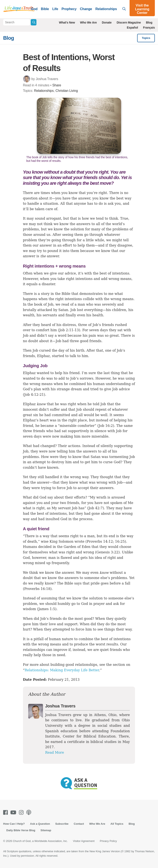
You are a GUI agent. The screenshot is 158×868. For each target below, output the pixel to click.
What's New (67, 22)
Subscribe (62, 824)
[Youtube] (14, 812)
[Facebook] (6, 812)
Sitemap (46, 830)
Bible (45, 9)
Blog (149, 22)
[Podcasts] (30, 812)
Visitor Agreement (84, 841)
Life (55, 9)
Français (149, 28)
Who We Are (88, 22)
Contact (79, 824)
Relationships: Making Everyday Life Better (62, 670)
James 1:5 (47, 609)
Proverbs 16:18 (37, 589)
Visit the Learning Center (142, 9)
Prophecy (69, 9)
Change (86, 9)
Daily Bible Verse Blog (21, 830)
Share (57, 85)
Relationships (106, 9)
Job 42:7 (96, 508)
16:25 (120, 542)
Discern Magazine (129, 22)
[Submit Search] (33, 22)
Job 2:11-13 (69, 330)
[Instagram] (22, 812)
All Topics (117, 824)
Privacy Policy (108, 841)
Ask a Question (40, 824)
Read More (55, 753)
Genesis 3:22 (107, 552)
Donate (107, 22)
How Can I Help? (14, 824)
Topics (146, 38)
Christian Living (67, 91)
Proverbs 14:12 (100, 542)
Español (132, 28)
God (34, 9)
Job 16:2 (106, 426)
